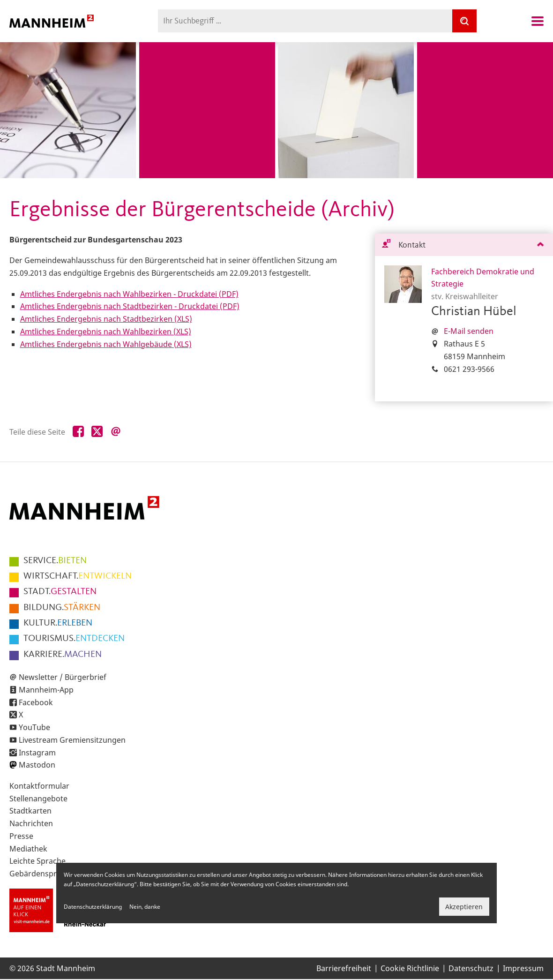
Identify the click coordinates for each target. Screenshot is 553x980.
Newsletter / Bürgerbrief (63, 677)
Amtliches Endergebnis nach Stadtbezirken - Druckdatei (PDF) (130, 306)
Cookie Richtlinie (410, 968)
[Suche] (464, 21)
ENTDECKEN (74, 639)
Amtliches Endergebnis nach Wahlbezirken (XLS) (106, 332)
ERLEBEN (58, 623)
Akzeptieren (464, 907)
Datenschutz (471, 968)
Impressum (523, 968)
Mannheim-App (46, 690)
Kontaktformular (39, 786)
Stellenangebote (38, 799)
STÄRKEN (62, 608)
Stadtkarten (30, 811)
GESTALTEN (60, 592)
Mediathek (28, 849)
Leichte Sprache (37, 861)
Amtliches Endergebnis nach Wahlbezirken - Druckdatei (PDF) (129, 294)
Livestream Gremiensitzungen (72, 740)
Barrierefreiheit (344, 968)
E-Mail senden (469, 331)
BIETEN (55, 561)
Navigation (538, 21)
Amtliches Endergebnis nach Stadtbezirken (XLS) (106, 319)
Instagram (37, 753)
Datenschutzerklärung (93, 907)
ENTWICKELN (78, 576)
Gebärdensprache (41, 874)
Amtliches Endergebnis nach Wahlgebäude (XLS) (106, 344)
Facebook (36, 702)
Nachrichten (31, 823)
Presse (21, 836)
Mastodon (37, 765)
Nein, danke (145, 907)
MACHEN (63, 655)
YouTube (34, 727)
